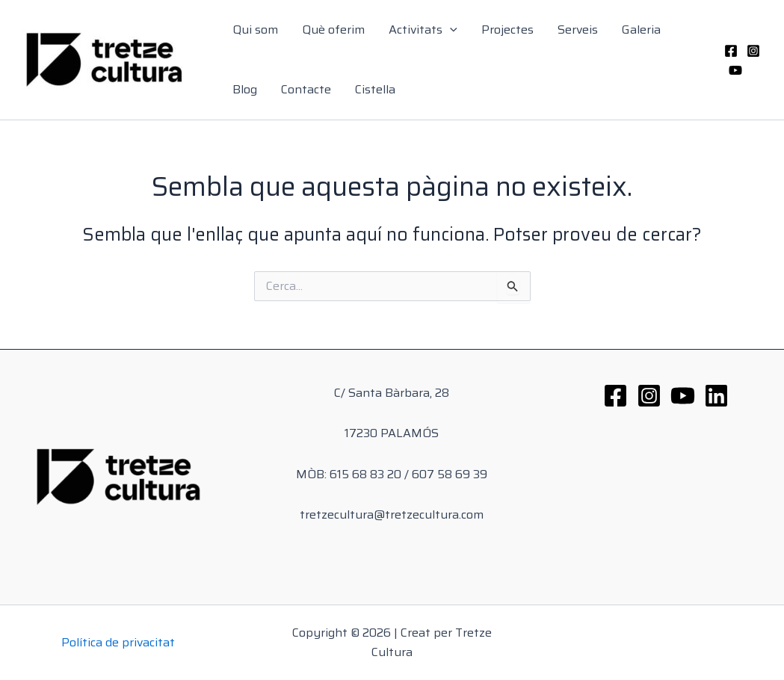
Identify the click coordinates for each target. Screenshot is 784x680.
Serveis (578, 30)
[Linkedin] (716, 396)
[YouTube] (735, 70)
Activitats (423, 30)
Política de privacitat (118, 642)
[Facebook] (731, 51)
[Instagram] (753, 51)
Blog (245, 89)
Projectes (507, 30)
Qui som (255, 30)
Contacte (306, 89)
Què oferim (333, 30)
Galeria (641, 30)
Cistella (375, 89)
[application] (450, 30)
